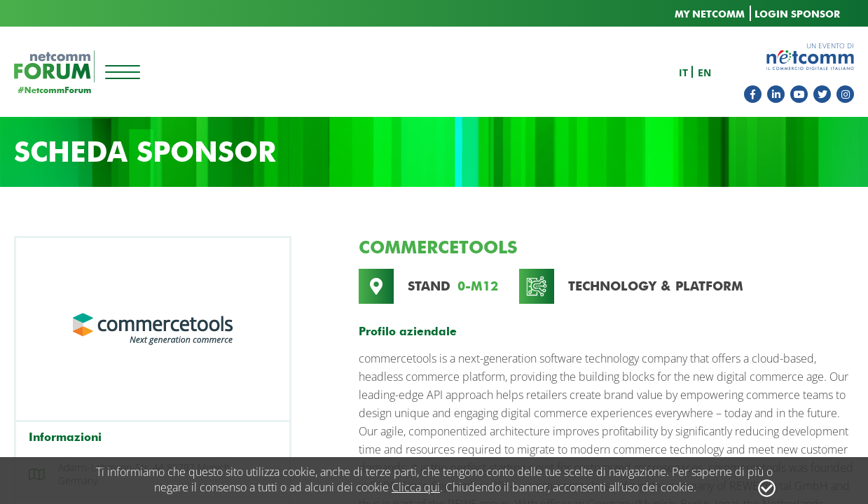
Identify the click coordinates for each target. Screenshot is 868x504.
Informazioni (65, 437)
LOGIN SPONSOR (797, 14)
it (683, 72)
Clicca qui (416, 487)
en (704, 72)
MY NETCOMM (710, 14)
